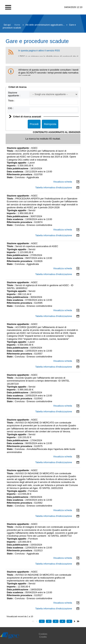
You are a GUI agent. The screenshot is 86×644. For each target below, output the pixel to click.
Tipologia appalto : (18, 163)
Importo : (12, 166)
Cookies (43, 634)
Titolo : (11, 101)
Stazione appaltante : (14, 94)
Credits (43, 637)
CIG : (11, 108)
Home (17, 25)
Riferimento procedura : (20, 174)
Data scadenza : (16, 172)
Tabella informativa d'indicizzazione (54, 187)
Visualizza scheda (63, 182)
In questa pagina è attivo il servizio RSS (39, 51)
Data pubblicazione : (19, 168)
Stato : (11, 177)
